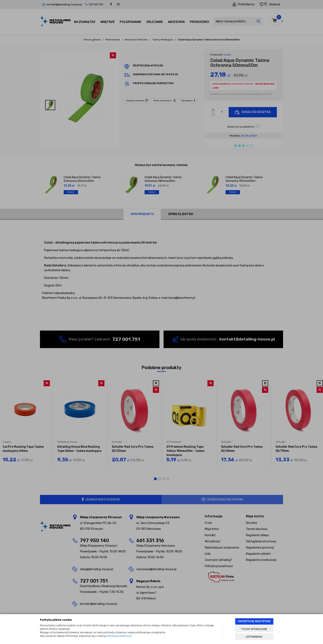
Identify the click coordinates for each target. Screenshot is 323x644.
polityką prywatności (119, 636)
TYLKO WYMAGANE (254, 629)
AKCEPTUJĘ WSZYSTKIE (254, 621)
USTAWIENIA (254, 637)
